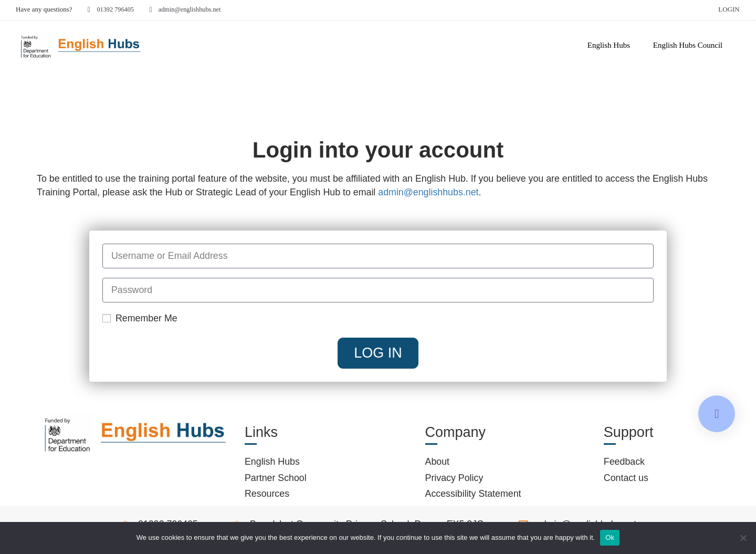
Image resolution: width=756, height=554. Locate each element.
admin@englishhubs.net (188, 9)
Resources (267, 494)
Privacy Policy (454, 478)
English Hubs (609, 45)
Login (729, 9)
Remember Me (140, 319)
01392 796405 (111, 9)
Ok (610, 537)
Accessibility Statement (473, 494)
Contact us (626, 478)
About (438, 462)
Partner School (276, 478)
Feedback (624, 462)
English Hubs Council (688, 45)
